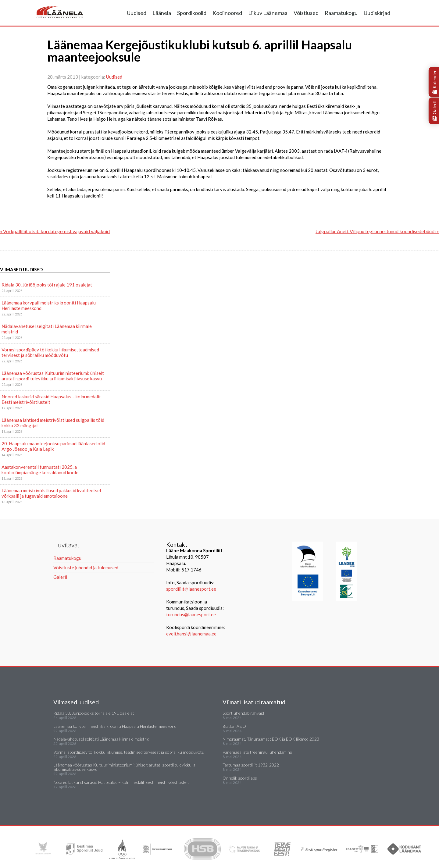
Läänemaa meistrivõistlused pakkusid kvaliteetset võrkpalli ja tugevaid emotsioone (52, 493)
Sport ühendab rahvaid (243, 713)
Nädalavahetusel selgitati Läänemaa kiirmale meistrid (47, 329)
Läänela (162, 13)
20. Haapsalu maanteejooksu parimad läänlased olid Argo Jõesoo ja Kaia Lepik (53, 446)
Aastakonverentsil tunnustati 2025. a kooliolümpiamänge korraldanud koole (40, 470)
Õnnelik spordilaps (240, 778)
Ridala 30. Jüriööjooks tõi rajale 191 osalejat (47, 285)
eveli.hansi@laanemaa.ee (191, 634)
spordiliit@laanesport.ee (191, 589)
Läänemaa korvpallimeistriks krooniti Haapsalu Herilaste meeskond (49, 305)
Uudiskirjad (377, 13)
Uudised (137, 13)
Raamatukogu (341, 13)
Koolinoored (227, 13)
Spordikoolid (192, 13)
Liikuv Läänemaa (268, 13)
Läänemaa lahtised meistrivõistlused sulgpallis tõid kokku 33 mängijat (53, 423)
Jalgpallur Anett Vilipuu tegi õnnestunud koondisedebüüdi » (377, 231)
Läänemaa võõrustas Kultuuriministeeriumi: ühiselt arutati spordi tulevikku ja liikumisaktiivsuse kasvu (53, 376)
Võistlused (306, 13)
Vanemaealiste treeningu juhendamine (257, 752)
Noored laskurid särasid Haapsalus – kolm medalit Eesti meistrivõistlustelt (51, 399)
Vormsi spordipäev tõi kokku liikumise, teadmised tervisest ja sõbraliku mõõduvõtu (50, 352)
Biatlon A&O (234, 726)
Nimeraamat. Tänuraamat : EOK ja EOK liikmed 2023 (271, 739)
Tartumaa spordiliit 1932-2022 (251, 765)
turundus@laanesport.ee (191, 614)
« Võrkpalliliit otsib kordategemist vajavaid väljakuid (55, 231)
